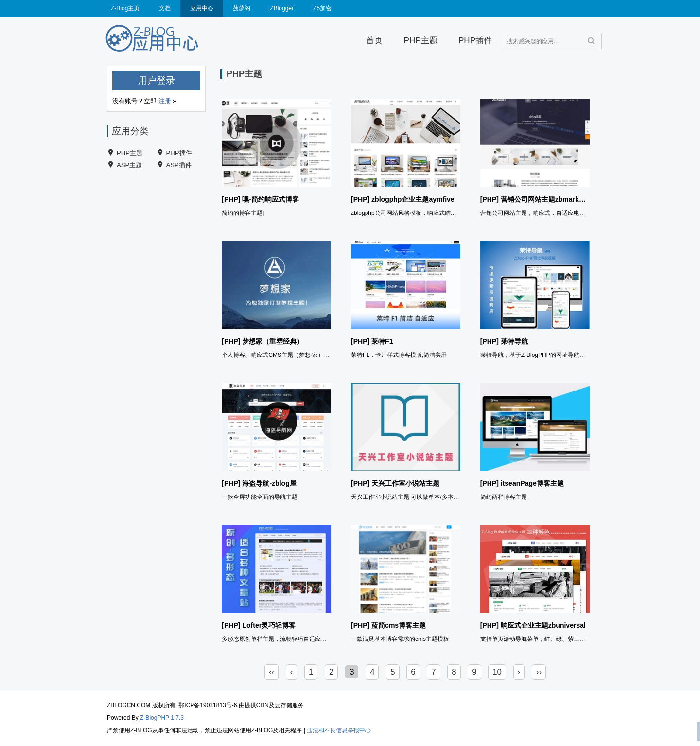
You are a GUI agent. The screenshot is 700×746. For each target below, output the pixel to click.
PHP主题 (421, 41)
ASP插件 (179, 165)
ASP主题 (129, 165)
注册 (165, 101)
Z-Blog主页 (125, 8)
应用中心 (202, 8)
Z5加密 (322, 8)
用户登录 (157, 80)
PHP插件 (475, 41)
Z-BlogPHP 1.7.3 (162, 718)
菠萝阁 (242, 8)
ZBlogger (282, 8)
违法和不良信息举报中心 (339, 730)
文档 (165, 8)
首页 (374, 41)
